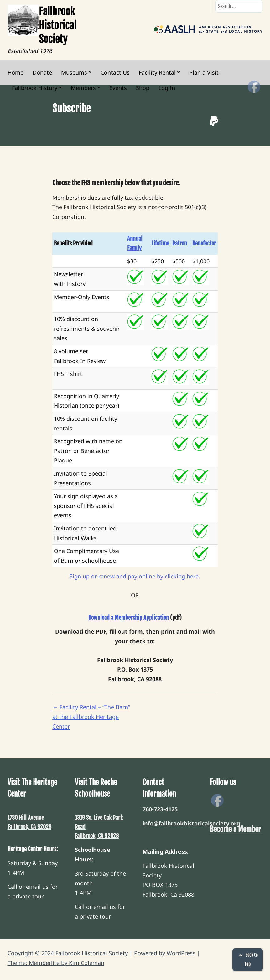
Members (83, 88)
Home (16, 72)
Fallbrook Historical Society (58, 25)
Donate (42, 72)
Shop (143, 88)
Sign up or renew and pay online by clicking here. (135, 576)
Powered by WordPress (165, 953)
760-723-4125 (160, 809)
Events (118, 88)
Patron (180, 243)
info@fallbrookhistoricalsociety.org (191, 823)
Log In (167, 88)
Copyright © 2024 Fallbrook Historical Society (68, 953)
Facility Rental (157, 72)
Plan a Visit (204, 72)
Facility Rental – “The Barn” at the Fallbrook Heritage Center (91, 717)
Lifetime (160, 243)
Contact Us (115, 72)
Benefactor (204, 243)
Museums (74, 72)
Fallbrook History (35, 88)
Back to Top (248, 960)
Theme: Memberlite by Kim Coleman (56, 963)
